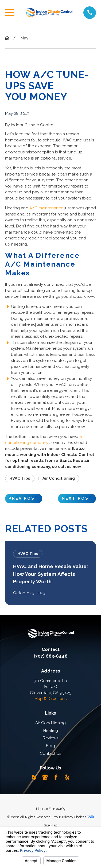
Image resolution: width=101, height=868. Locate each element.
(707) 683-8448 (51, 656)
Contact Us (50, 753)
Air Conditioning (59, 478)
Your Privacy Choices (74, 817)
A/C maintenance (46, 208)
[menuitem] (50, 826)
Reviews (50, 738)
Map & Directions (50, 699)
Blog (50, 746)
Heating (51, 731)
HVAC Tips (20, 478)
